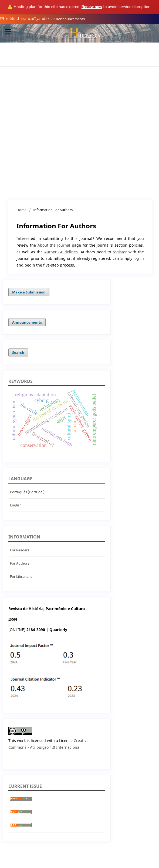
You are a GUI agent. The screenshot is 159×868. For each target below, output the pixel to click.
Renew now (92, 7)
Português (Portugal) (27, 492)
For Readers (20, 550)
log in (139, 258)
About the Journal (54, 245)
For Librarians (21, 576)
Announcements (71, 19)
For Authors (20, 563)
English (16, 505)
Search (18, 352)
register (120, 252)
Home (21, 210)
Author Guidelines (61, 252)
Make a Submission (29, 292)
